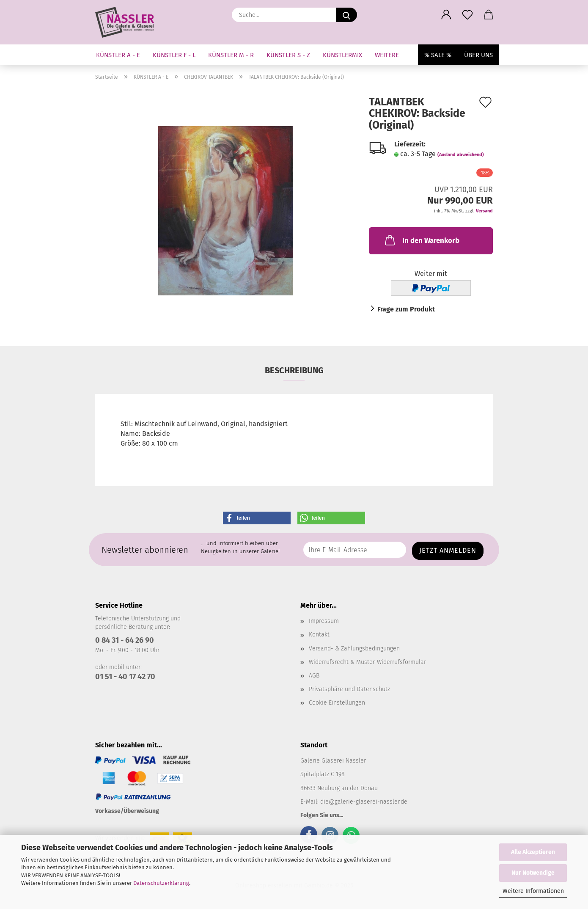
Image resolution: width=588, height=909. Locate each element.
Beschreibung (294, 370)
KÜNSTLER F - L (174, 55)
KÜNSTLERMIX (342, 55)
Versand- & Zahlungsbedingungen (354, 649)
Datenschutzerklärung (161, 883)
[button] (446, 15)
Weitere (387, 55)
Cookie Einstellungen (337, 703)
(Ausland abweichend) (461, 155)
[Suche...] (346, 15)
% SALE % (438, 55)
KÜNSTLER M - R (231, 55)
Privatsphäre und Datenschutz (349, 689)
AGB (314, 676)
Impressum (324, 621)
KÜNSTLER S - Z (288, 55)
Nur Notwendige (533, 873)
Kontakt (319, 635)
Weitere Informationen (533, 891)
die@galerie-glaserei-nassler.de (364, 802)
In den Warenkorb (421, 240)
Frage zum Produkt (406, 309)
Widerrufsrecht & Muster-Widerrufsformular (367, 662)
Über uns (478, 55)
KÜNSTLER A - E (118, 55)
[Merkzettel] (467, 15)
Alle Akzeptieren (533, 852)
